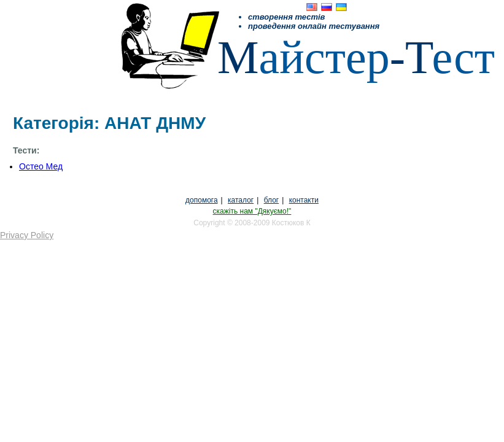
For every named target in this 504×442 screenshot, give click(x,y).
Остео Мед (41, 166)
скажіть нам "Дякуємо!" (252, 211)
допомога (202, 200)
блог (272, 200)
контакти (304, 200)
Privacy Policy (27, 235)
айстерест (356, 57)
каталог (241, 200)
